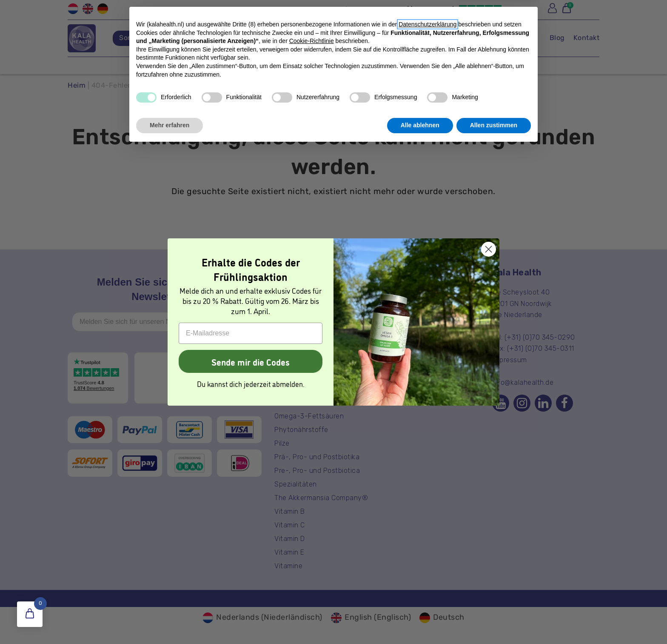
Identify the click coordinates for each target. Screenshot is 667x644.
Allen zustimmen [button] (494, 621)
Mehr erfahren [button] (170, 621)
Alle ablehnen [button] (420, 621)
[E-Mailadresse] (251, 333)
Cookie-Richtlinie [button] (312, 536)
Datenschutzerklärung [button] (428, 520)
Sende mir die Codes (251, 362)
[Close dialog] (489, 249)
